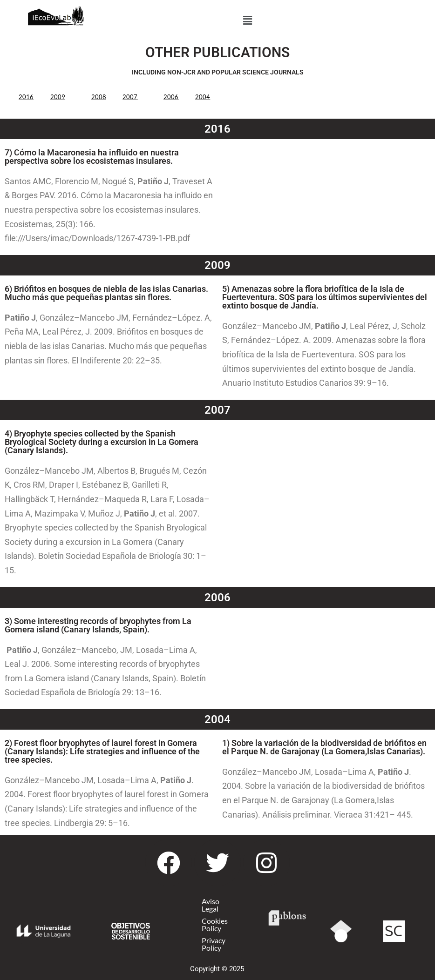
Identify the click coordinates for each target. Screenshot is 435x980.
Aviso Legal (211, 905)
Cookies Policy (215, 924)
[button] (248, 20)
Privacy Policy (214, 944)
